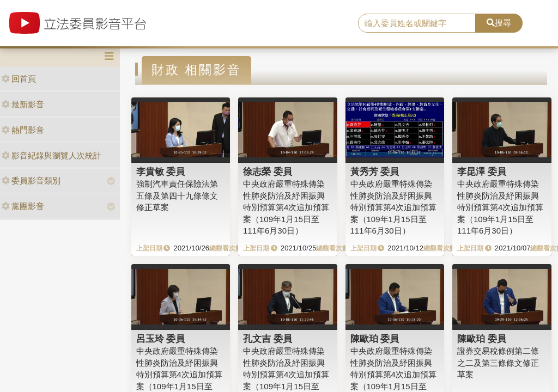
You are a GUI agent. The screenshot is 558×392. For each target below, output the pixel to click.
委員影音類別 (31, 180)
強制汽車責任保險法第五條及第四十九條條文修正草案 (177, 195)
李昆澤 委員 (482, 171)
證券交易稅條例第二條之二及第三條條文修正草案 (498, 363)
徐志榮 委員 (268, 171)
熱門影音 (23, 130)
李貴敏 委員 (161, 171)
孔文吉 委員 (268, 339)
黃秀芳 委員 (375, 171)
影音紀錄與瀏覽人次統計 (51, 155)
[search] (417, 23)
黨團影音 (23, 206)
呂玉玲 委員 (161, 339)
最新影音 (23, 104)
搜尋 (499, 23)
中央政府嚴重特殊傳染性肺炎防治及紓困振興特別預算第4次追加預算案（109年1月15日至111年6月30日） (286, 207)
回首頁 (19, 79)
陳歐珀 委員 (375, 339)
